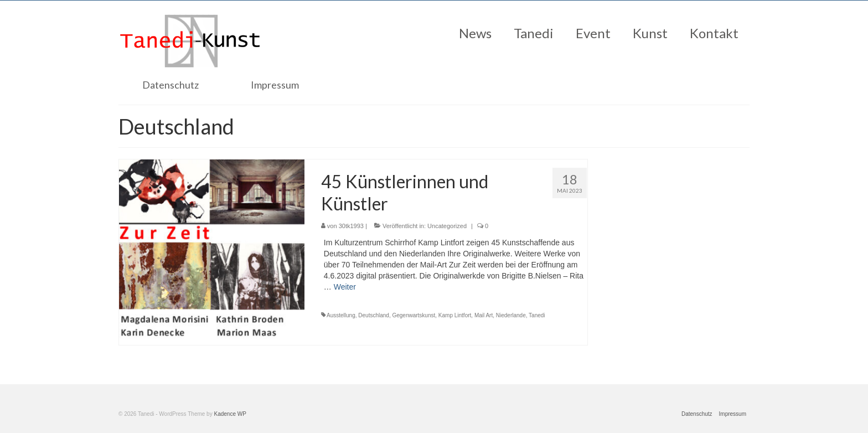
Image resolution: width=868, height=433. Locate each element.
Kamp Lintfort (455, 315)
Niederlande (511, 315)
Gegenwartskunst (414, 315)
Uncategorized (447, 226)
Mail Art (484, 315)
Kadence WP (230, 414)
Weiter (345, 287)
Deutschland (374, 315)
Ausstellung (341, 315)
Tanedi (537, 315)
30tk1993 (351, 226)
